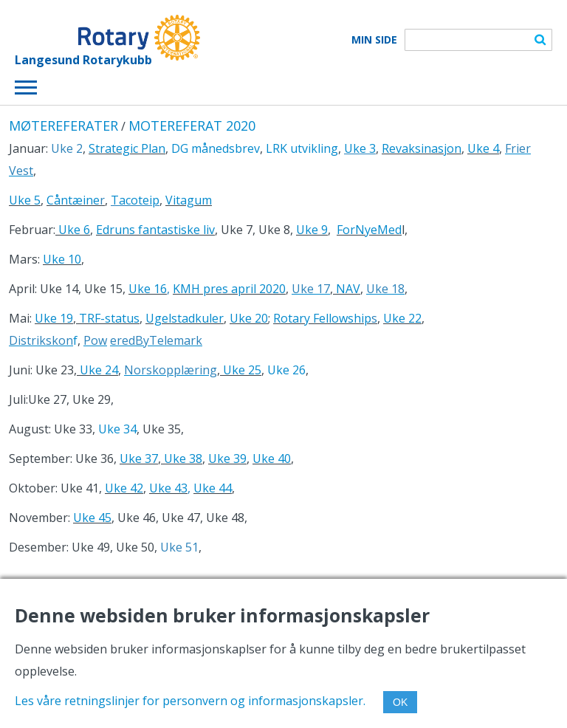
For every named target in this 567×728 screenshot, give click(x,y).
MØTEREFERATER (63, 126)
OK (400, 702)
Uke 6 (73, 230)
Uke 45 (92, 518)
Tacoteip (135, 200)
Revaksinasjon (422, 148)
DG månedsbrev (216, 148)
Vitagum (189, 200)
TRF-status (108, 318)
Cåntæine (73, 200)
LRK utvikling (302, 148)
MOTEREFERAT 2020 (192, 126)
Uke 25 (241, 370)
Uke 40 (272, 459)
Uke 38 (183, 459)
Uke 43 (168, 488)
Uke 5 (25, 200)
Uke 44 (213, 488)
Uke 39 (227, 459)
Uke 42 (124, 488)
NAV (348, 289)
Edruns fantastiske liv (155, 230)
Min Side (374, 40)
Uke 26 (286, 370)
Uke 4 (483, 148)
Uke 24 (97, 370)
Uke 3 (360, 148)
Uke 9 (312, 230)
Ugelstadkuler (185, 318)
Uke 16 (148, 289)
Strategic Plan (127, 148)
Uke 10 (62, 259)
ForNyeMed (369, 230)
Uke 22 (402, 318)
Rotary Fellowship (322, 318)
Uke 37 (139, 459)
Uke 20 (249, 318)
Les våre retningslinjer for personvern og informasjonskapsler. (190, 701)
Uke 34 (117, 429)
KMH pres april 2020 (229, 289)
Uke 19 (54, 318)
